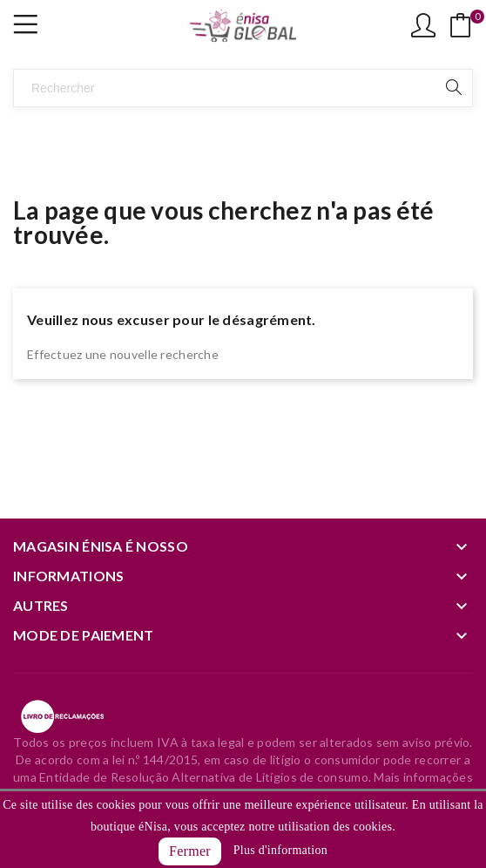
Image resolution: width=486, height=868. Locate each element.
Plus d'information (280, 850)
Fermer (190, 851)
